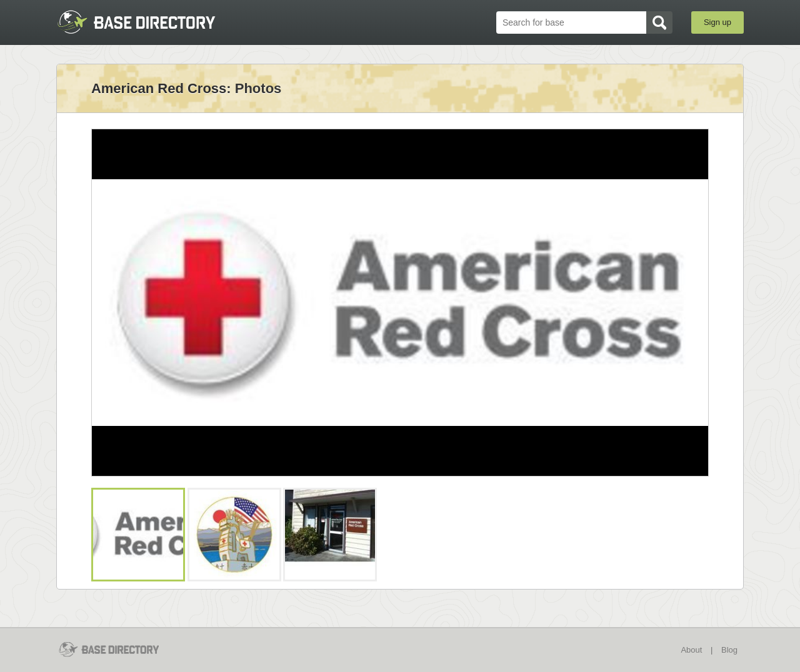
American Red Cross (159, 88)
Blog (729, 650)
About (691, 650)
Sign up (717, 22)
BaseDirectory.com (148, 22)
